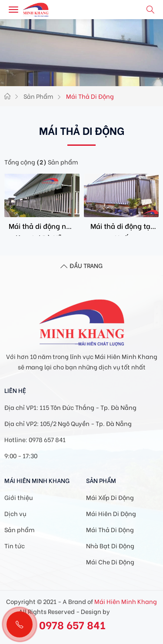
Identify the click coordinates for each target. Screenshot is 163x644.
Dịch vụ (15, 513)
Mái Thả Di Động (110, 529)
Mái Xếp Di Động (110, 497)
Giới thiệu (18, 497)
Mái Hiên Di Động (111, 513)
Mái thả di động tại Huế (121, 228)
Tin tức (15, 545)
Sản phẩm (19, 529)
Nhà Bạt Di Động (110, 545)
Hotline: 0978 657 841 (35, 439)
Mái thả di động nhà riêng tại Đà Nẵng (42, 228)
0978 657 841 (72, 624)
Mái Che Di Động (110, 562)
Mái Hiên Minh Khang (126, 601)
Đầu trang (81, 267)
